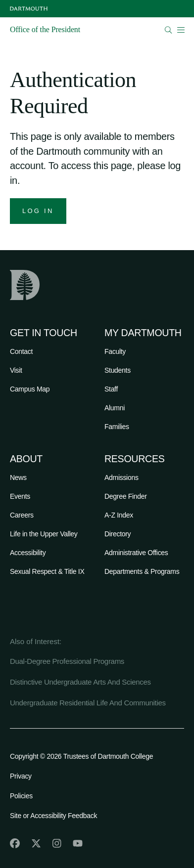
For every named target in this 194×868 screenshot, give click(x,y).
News (18, 477)
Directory (118, 534)
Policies (21, 796)
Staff (111, 389)
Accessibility (28, 553)
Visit (16, 370)
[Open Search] (169, 30)
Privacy (21, 776)
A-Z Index (119, 515)
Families (117, 427)
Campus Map (30, 389)
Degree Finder (126, 496)
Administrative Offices (136, 553)
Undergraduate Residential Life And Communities (88, 703)
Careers (22, 515)
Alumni (115, 408)
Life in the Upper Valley (44, 534)
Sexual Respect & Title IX (47, 571)
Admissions (121, 477)
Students (118, 370)
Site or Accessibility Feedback (53, 816)
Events (20, 496)
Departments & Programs (142, 571)
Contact (21, 351)
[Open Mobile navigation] (181, 30)
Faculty (115, 351)
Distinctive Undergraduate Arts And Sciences (80, 682)
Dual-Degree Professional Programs (67, 661)
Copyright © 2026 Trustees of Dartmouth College (81, 756)
